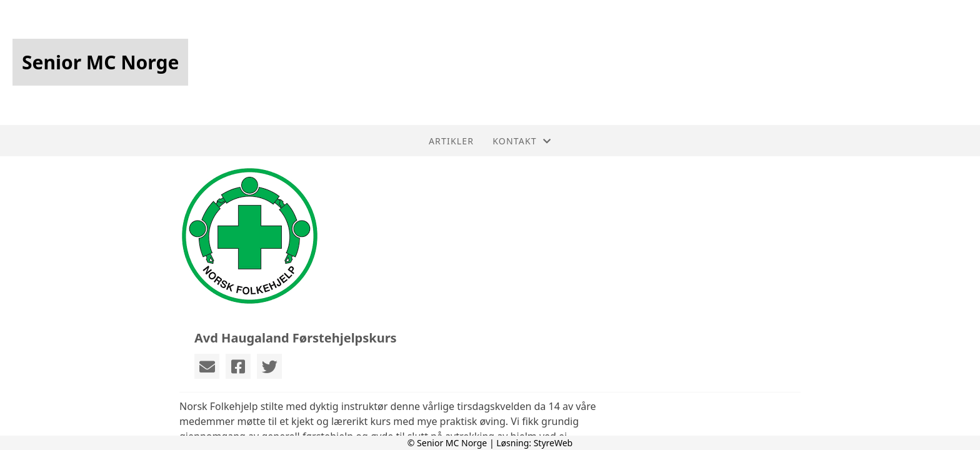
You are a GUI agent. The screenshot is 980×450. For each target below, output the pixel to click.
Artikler (451, 141)
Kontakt (522, 141)
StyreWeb (553, 443)
